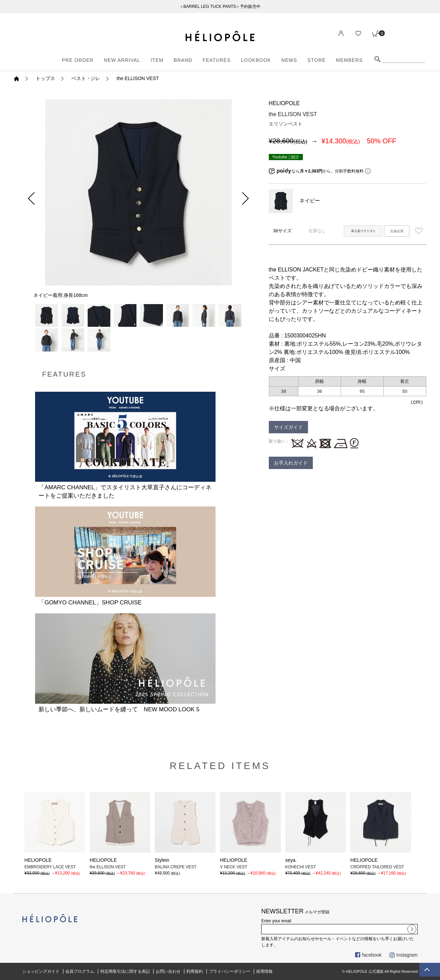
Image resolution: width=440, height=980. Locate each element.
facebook (368, 955)
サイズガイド (288, 427)
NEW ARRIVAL (122, 60)
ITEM (157, 60)
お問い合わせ (168, 971)
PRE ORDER (78, 60)
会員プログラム (80, 971)
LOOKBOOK (256, 60)
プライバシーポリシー (230, 971)
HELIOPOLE (284, 103)
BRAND (183, 60)
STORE (316, 60)
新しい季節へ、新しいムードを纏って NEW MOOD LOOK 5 (119, 709)
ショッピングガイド (41, 971)
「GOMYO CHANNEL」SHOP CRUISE (90, 603)
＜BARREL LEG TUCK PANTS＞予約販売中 (220, 7)
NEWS (289, 60)
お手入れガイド (291, 463)
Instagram (404, 955)
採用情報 (264, 971)
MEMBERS (349, 60)
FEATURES (217, 60)
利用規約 (195, 971)
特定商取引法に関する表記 (125, 971)
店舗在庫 (397, 231)
